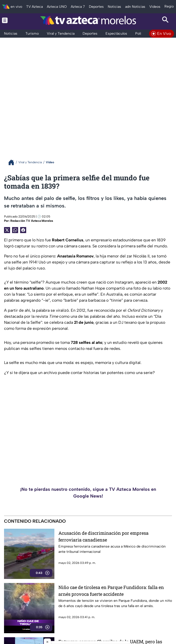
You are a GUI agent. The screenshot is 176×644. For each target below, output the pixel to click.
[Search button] (165, 20)
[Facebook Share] (23, 230)
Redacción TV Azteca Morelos (32, 221)
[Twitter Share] (7, 230)
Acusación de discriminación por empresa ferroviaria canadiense (103, 536)
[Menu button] (11, 20)
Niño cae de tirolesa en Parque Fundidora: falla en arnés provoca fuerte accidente (111, 591)
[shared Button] (15, 230)
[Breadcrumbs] (13, 162)
